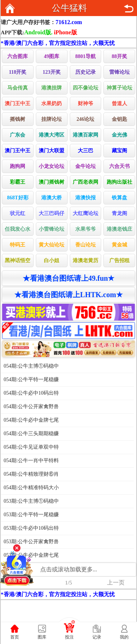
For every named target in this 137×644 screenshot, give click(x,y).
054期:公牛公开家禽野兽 (31, 407)
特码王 (18, 245)
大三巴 (85, 151)
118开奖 (18, 72)
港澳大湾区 (52, 135)
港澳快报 (85, 198)
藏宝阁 (119, 151)
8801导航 (85, 56)
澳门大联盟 (52, 151)
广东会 (18, 135)
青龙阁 (119, 213)
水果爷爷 (85, 229)
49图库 (52, 56)
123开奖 (52, 72)
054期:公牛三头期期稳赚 (31, 434)
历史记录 (85, 72)
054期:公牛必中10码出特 (31, 393)
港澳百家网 (85, 135)
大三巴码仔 (52, 213)
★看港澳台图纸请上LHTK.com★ (68, 295)
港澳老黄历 (85, 260)
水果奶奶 (52, 103)
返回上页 (129, 8)
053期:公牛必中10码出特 (31, 528)
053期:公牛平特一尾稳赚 (31, 515)
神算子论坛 (119, 88)
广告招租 (119, 260)
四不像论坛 (85, 88)
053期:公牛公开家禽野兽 (31, 542)
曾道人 (119, 103)
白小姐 (52, 260)
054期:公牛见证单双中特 (31, 447)
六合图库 (18, 56)
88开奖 (119, 56)
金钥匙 (119, 119)
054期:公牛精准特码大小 (31, 488)
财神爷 (85, 103)
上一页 (116, 582)
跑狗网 (18, 166)
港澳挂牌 (52, 88)
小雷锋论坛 (52, 229)
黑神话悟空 (18, 260)
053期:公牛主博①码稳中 (31, 501)
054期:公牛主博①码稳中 (31, 366)
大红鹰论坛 (85, 213)
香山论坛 (85, 245)
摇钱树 (18, 119)
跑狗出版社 (119, 182)
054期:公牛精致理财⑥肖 (31, 474)
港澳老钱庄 (119, 229)
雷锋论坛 (119, 72)
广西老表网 (85, 182)
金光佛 (119, 135)
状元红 (18, 213)
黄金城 (119, 245)
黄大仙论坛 (52, 245)
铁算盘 (119, 198)
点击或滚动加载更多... (69, 569)
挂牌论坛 (52, 119)
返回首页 (10, 8)
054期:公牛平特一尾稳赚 (31, 379)
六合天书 (119, 166)
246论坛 (85, 119)
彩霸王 (18, 182)
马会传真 (18, 88)
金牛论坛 (85, 166)
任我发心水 (18, 229)
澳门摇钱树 (52, 182)
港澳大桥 (52, 198)
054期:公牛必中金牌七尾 (31, 420)
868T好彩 (18, 198)
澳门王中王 (18, 103)
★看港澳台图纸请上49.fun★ (69, 278)
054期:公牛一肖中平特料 (31, 461)
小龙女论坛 (52, 166)
